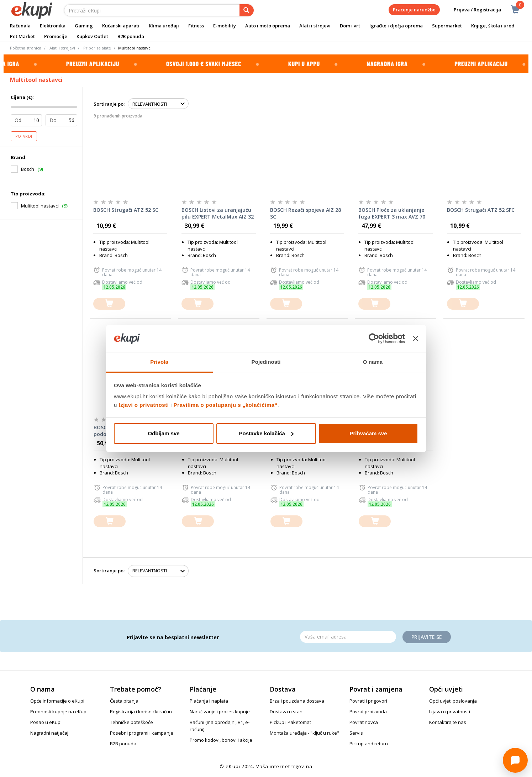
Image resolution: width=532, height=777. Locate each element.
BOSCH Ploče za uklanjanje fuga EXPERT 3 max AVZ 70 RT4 (392, 214)
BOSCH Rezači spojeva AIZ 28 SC (305, 213)
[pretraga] (247, 10)
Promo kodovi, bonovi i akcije (221, 740)
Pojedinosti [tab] (266, 362)
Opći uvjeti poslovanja (453, 701)
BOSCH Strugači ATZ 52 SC (126, 210)
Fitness (196, 26)
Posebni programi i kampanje (142, 733)
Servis (356, 733)
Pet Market (22, 36)
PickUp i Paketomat (290, 722)
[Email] (348, 637)
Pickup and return (369, 744)
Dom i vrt (350, 26)
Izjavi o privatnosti (144, 405)
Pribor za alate (97, 48)
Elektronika (53, 26)
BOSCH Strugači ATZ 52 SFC (481, 210)
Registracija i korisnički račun (141, 712)
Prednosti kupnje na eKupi (59, 712)
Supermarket (447, 26)
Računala (20, 26)
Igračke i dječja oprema (396, 26)
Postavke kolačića (266, 433)
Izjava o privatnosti (450, 712)
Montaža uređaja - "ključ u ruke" (304, 733)
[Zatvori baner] (416, 338)
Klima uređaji (164, 26)
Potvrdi (24, 136)
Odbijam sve (164, 433)
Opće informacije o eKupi (57, 701)
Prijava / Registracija (472, 10)
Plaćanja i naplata (209, 701)
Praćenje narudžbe (414, 10)
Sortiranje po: (109, 104)
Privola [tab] (159, 362)
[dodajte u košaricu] (109, 304)
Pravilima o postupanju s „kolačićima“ (226, 405)
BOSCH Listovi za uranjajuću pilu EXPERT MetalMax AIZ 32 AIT (218, 214)
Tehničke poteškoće (131, 722)
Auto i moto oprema (268, 26)
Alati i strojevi (315, 26)
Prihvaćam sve (368, 433)
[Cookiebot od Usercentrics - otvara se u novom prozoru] (374, 338)
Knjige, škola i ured (493, 26)
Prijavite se (427, 637)
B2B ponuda (131, 36)
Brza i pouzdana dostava (297, 701)
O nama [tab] (373, 362)
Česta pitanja (124, 701)
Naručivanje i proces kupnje (220, 712)
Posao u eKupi (46, 722)
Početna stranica (26, 48)
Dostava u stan (286, 712)
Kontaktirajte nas (448, 722)
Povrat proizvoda (368, 712)
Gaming (84, 26)
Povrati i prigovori (368, 701)
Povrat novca (364, 722)
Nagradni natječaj (49, 733)
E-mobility (225, 26)
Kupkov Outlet (92, 36)
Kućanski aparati (121, 26)
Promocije (56, 36)
